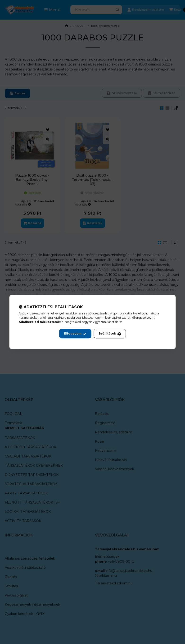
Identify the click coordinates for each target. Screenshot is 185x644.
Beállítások (110, 334)
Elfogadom (75, 334)
